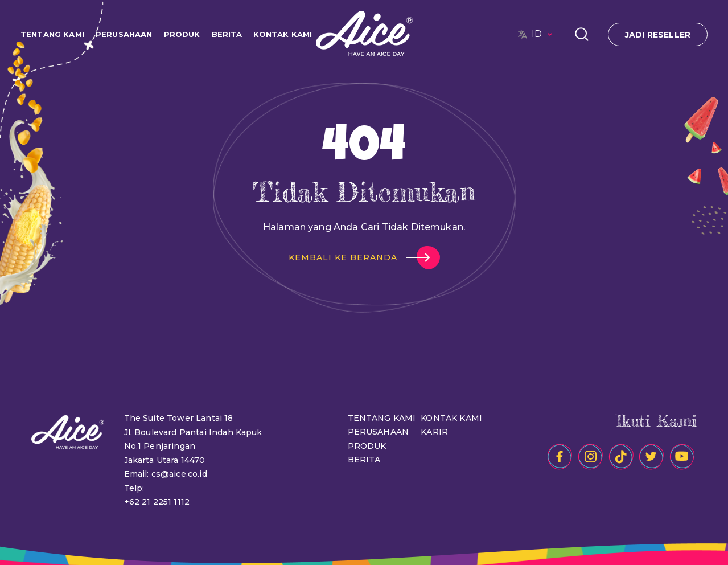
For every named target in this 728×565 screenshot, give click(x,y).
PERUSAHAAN (124, 34)
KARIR (434, 432)
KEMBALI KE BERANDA (343, 257)
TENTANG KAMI (52, 34)
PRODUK (182, 34)
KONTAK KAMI (283, 34)
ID (544, 34)
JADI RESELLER (658, 35)
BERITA (227, 34)
